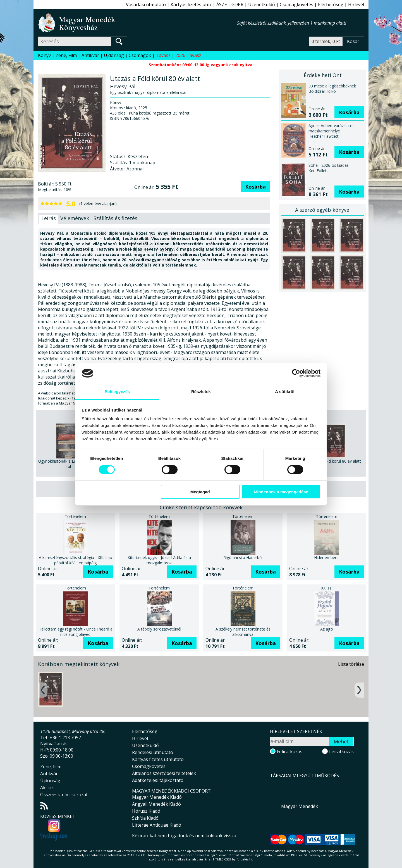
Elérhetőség (331, 4)
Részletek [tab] (201, 392)
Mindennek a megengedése (281, 492)
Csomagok (140, 55)
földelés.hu (245, 859)
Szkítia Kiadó (145, 818)
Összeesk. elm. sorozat (64, 795)
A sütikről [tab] (285, 392)
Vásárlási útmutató (146, 4)
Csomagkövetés (296, 4)
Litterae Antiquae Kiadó (157, 825)
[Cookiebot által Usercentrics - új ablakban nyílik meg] (296, 373)
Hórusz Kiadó (146, 811)
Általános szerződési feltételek (164, 773)
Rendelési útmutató (153, 752)
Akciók (47, 788)
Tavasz (163, 55)
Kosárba (255, 187)
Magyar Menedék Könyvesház (137, 23)
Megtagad (200, 492)
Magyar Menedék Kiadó (157, 797)
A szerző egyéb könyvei (323, 210)
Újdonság (114, 55)
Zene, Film (66, 55)
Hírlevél (356, 4)
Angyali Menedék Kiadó (156, 804)
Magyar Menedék (300, 806)
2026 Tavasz (188, 55)
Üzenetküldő (262, 4)
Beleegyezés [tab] (117, 392)
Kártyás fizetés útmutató (158, 759)
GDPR (237, 4)
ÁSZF (222, 4)
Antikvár (90, 55)
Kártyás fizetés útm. (191, 4)
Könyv (44, 55)
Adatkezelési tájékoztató (158, 780)
